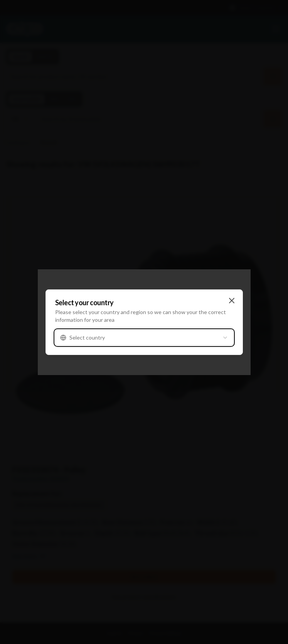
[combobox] (144, 338)
